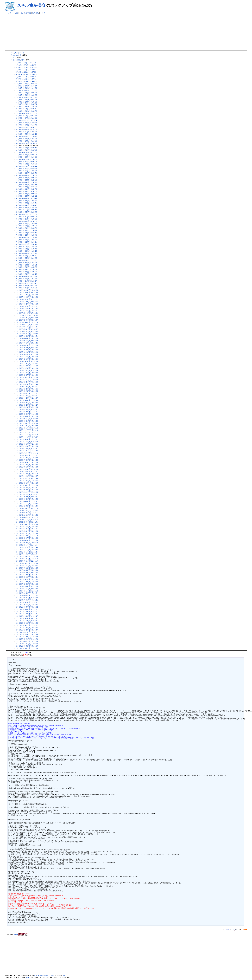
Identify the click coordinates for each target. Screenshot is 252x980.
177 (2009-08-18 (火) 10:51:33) (27, 467)
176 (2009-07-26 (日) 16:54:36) (27, 465)
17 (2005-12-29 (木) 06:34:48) (27, 100)
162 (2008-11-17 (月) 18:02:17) (27, 432)
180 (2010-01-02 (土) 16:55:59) (27, 474)
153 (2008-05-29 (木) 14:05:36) (27, 412)
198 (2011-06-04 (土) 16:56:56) (27, 515)
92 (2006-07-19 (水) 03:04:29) (27, 272)
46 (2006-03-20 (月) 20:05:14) (27, 166)
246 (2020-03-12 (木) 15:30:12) (27, 625)
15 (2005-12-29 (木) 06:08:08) (27, 95)
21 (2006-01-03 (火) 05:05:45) (27, 109)
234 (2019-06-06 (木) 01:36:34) (27, 598)
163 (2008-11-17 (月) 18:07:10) (27, 435)
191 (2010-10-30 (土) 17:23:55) (27, 499)
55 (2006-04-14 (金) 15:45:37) (27, 187)
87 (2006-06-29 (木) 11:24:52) (26, 260)
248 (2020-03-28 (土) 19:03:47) (27, 630)
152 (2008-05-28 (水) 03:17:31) (27, 409)
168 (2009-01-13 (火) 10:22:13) (27, 446)
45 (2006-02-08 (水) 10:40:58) (27, 164)
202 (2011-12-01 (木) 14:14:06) (27, 524)
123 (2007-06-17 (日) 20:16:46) (27, 343)
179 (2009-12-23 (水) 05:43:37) (27, 471)
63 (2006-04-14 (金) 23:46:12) (27, 205)
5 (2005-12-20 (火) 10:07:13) (26, 72)
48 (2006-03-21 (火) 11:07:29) (26, 171)
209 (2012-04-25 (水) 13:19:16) (27, 540)
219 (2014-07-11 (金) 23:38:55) (27, 563)
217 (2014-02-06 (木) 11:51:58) (27, 559)
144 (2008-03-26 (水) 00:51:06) (27, 391)
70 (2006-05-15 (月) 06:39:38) (27, 221)
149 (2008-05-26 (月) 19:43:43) (27, 403)
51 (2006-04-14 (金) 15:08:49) (27, 178)
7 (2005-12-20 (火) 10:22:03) (26, 77)
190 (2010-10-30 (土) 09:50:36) (27, 497)
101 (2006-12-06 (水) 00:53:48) (27, 292)
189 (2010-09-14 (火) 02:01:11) (27, 494)
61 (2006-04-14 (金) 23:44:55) (27, 201)
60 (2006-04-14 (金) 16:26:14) (27, 198)
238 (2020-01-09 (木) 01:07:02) (27, 607)
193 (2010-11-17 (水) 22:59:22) (27, 504)
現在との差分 (16, 55)
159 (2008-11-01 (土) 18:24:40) (27, 426)
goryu (16, 934)
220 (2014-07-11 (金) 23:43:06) (27, 566)
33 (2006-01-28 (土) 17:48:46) (27, 136)
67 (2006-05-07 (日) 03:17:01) (27, 214)
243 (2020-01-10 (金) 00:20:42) (27, 618)
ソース (13, 57)
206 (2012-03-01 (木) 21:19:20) (27, 533)
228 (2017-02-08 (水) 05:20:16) (27, 584)
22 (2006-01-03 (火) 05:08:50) (27, 111)
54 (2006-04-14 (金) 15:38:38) (27, 185)
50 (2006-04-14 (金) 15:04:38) (27, 175)
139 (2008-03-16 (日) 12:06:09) (27, 380)
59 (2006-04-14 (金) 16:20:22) (27, 196)
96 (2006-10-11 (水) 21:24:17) (26, 281)
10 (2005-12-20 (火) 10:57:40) (27, 84)
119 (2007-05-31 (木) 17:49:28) (27, 334)
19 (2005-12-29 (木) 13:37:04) (27, 104)
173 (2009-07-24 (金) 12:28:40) (27, 458)
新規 (16, 13)
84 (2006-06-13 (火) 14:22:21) (27, 253)
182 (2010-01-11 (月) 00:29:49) (27, 478)
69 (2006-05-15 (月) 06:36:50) (27, 219)
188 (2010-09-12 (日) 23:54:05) (27, 492)
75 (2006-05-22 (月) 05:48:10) (27, 233)
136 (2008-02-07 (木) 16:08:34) (27, 373)
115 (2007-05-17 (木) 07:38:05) (27, 325)
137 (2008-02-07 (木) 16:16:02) (27, 375)
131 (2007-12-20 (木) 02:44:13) (27, 361)
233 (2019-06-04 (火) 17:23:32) (27, 595)
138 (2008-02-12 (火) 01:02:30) (27, 377)
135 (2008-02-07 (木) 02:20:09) (27, 370)
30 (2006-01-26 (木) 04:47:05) (27, 129)
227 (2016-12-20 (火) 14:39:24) (27, 582)
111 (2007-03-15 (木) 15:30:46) (27, 315)
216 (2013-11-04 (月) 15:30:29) (27, 556)
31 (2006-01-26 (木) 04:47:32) (27, 132)
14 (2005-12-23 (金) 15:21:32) (27, 93)
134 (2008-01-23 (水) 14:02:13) (27, 368)
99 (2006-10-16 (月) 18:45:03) (27, 288)
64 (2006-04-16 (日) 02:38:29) (27, 208)
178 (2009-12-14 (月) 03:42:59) (27, 469)
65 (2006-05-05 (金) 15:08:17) (27, 210)
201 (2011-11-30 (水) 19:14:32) (27, 522)
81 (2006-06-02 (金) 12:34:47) (27, 247)
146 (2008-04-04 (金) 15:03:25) (27, 396)
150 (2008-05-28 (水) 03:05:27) (27, 405)
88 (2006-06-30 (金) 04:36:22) (27, 263)
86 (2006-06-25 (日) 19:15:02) (27, 258)
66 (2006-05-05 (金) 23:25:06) (27, 212)
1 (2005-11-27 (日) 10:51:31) (26, 63)
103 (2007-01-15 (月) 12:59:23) (27, 297)
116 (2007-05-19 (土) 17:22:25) (27, 327)
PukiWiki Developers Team (44, 975)
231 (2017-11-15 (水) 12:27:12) (27, 591)
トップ (9, 13)
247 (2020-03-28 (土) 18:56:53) (27, 628)
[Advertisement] (126, 32)
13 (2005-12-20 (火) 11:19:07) (26, 90)
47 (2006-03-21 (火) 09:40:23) (27, 169)
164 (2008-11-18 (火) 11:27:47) (27, 437)
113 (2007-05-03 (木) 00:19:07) (27, 320)
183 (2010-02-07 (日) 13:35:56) (27, 481)
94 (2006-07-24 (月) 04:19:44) (27, 276)
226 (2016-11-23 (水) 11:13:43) (27, 579)
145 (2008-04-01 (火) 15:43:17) (27, 393)
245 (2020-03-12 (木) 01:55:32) (27, 623)
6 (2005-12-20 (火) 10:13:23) (26, 74)
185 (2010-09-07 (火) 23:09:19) (27, 485)
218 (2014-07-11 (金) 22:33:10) (27, 561)
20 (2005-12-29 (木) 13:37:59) (27, 106)
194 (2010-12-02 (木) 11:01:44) (27, 506)
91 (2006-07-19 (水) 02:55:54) (27, 269)
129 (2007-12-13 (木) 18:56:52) (27, 357)
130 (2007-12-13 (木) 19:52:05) (27, 359)
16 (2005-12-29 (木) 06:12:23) (27, 97)
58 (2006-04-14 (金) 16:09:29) (27, 194)
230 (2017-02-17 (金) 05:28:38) (27, 589)
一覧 (21, 13)
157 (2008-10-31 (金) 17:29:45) (27, 421)
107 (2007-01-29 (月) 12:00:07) (27, 306)
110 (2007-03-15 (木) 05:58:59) (27, 313)
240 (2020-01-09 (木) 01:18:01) (27, 611)
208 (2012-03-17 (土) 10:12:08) (27, 538)
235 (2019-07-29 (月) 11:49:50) (27, 600)
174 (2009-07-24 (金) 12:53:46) (27, 460)
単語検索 (27, 13)
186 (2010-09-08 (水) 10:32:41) (27, 487)
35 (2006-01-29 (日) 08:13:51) (27, 141)
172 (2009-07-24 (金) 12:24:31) (27, 455)
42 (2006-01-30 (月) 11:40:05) (26, 157)
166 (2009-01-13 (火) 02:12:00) (27, 442)
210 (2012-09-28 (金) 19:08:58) (27, 543)
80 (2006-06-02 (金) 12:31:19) (27, 244)
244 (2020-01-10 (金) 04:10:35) (27, 621)
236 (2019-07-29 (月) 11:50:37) (27, 602)
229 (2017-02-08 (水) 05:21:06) (27, 586)
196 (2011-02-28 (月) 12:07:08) (27, 511)
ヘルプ (43, 13)
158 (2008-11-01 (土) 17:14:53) (27, 423)
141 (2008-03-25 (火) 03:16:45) (27, 384)
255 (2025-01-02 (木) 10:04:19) (27, 646)
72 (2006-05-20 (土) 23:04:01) (27, 226)
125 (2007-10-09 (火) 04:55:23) (27, 348)
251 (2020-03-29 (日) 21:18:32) (27, 637)
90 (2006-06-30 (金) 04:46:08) (27, 267)
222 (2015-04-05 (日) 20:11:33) (27, 570)
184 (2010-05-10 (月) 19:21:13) (27, 483)
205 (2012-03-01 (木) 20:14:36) (27, 531)
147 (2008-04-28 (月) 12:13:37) (27, 398)
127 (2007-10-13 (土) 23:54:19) (27, 352)
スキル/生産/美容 (31, 5)
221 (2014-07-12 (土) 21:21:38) (27, 568)
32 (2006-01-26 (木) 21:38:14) (27, 134)
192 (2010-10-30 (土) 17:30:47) (27, 501)
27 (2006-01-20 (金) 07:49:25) (27, 123)
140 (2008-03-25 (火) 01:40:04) (27, 382)
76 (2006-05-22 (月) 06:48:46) (27, 235)
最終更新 (35, 13)
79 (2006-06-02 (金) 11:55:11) (26, 242)
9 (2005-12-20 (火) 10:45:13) (26, 81)
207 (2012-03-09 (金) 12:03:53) (27, 536)
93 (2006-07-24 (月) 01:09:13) (27, 274)
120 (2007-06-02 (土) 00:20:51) (27, 336)
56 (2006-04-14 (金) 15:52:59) (27, 189)
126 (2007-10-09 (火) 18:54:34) (27, 350)
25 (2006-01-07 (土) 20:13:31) (27, 118)
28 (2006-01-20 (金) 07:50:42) (27, 125)
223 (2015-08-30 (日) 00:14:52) (27, 572)
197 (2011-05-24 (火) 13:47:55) (27, 513)
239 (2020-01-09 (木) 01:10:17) (27, 609)
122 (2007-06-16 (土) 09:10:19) (27, 341)
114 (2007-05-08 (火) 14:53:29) (27, 322)
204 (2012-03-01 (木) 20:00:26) (27, 529)
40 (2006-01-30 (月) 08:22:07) (27, 152)
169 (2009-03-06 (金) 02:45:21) (27, 448)
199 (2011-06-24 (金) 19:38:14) (27, 517)
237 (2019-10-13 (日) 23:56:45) (27, 605)
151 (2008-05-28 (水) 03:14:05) (27, 407)
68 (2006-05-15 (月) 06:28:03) (27, 217)
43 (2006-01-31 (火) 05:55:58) (27, 159)
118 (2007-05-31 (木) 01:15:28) (27, 331)
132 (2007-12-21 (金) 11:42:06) (27, 364)
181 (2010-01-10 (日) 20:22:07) (27, 476)
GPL (64, 975)
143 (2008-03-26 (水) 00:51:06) (27, 389)
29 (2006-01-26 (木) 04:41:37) (27, 127)
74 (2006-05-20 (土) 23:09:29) (27, 230)
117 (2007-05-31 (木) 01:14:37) (27, 329)
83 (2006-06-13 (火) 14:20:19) (27, 251)
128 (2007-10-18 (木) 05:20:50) (27, 354)
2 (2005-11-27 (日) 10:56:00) (26, 65)
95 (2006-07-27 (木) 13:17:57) (27, 279)
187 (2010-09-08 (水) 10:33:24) (27, 490)
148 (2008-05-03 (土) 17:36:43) (27, 400)
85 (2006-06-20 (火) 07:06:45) (27, 256)
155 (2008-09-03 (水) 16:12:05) (27, 416)
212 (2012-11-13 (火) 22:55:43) (27, 547)
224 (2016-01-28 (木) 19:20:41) (27, 575)
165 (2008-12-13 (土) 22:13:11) (27, 439)
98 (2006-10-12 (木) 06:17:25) (27, 286)
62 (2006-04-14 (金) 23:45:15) (27, 203)
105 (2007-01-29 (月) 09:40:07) (27, 302)
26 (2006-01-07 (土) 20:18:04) (27, 120)
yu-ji (27, 977)
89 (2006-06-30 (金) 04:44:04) (27, 265)
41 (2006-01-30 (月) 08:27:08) (27, 155)
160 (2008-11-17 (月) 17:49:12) (27, 428)
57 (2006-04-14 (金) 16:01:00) (27, 191)
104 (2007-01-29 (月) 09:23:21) (27, 299)
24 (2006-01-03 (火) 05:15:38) (27, 116)
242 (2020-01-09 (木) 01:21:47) (27, 616)
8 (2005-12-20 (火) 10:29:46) (26, 79)
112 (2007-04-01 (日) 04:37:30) (27, 318)
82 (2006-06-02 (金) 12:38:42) (27, 249)
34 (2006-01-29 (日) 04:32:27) (27, 139)
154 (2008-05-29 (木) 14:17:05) (27, 414)
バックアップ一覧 (18, 53)
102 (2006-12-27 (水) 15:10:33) (27, 295)
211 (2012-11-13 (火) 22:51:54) (27, 545)
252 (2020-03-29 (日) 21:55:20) (27, 639)
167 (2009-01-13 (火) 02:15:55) (27, 444)
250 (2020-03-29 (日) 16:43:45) (27, 634)
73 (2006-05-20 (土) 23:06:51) (27, 228)
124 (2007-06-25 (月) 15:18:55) (27, 345)
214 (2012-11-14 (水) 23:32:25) (27, 552)
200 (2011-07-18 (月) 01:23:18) (27, 520)
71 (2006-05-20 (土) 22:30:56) (27, 224)
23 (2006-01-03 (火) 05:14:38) (27, 113)
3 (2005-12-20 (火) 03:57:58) (26, 67)
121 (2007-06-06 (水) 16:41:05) (27, 338)
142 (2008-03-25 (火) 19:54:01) (27, 387)
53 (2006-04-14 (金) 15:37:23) (27, 182)
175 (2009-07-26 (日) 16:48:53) (27, 462)
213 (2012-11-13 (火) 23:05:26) (27, 550)
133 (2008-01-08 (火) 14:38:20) (27, 366)
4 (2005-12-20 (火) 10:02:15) (26, 70)
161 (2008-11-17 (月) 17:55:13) (27, 430)
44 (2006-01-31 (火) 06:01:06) (27, 162)
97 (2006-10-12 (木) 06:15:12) (27, 283)
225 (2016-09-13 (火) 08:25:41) (27, 577)
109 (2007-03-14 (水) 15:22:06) (27, 311)
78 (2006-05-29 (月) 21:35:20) (27, 240)
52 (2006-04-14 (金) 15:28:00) (27, 180)
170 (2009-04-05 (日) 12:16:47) (27, 451)
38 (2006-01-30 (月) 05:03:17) (27, 148)
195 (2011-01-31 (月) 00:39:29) (27, 508)
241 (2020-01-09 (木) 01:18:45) (27, 614)
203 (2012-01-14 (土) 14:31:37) (27, 527)
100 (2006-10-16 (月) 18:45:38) (27, 290)
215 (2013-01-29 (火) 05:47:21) (27, 554)
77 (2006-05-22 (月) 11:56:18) (26, 237)
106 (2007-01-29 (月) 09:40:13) (27, 304)
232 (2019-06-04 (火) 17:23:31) (27, 593)
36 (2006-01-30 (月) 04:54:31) (27, 143)
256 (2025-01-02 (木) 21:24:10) (27, 648)
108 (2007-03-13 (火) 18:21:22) (27, 308)
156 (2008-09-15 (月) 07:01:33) (27, 419)
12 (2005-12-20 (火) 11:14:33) (26, 88)
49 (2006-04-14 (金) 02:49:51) (27, 173)
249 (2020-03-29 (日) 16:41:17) (27, 632)
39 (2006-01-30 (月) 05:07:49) (27, 150)
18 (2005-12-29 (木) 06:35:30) (27, 102)
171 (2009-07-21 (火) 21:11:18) (27, 453)
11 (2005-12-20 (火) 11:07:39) (26, 86)
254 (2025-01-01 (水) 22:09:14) (27, 644)
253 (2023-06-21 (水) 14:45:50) (27, 641)
